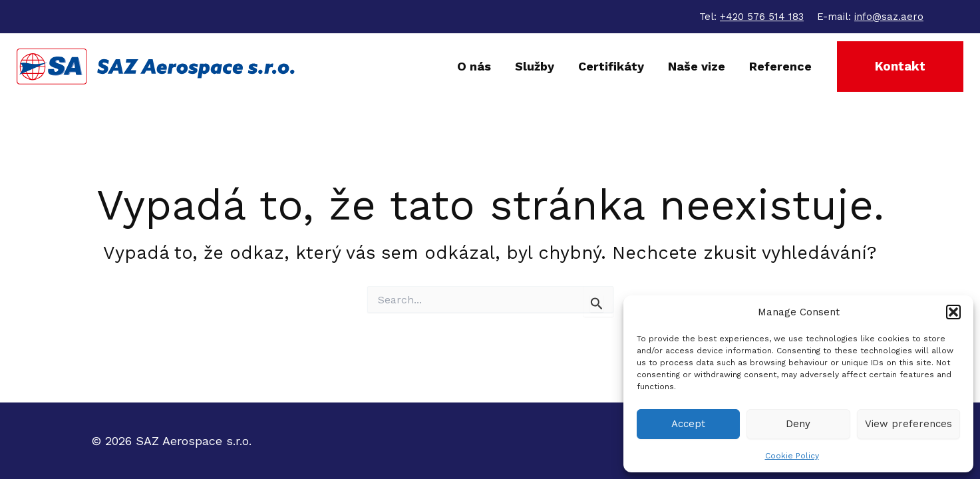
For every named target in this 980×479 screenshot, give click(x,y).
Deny (798, 424)
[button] (953, 312)
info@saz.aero (889, 17)
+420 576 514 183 (762, 17)
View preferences (908, 424)
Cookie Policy (792, 456)
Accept (688, 424)
